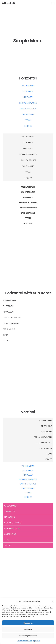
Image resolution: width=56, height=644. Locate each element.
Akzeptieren (28, 623)
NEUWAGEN (28, 97)
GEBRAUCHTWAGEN (28, 103)
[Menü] (53, 3)
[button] (53, 601)
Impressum (36, 641)
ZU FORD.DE (28, 91)
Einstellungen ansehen (28, 636)
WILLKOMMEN (28, 86)
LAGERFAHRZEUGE (28, 109)
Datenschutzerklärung (24, 641)
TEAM (28, 120)
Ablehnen (28, 629)
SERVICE (28, 126)
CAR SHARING (28, 114)
